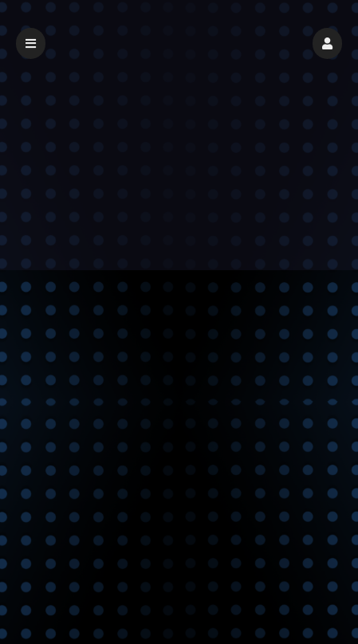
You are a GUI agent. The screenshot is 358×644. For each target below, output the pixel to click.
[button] (327, 43)
